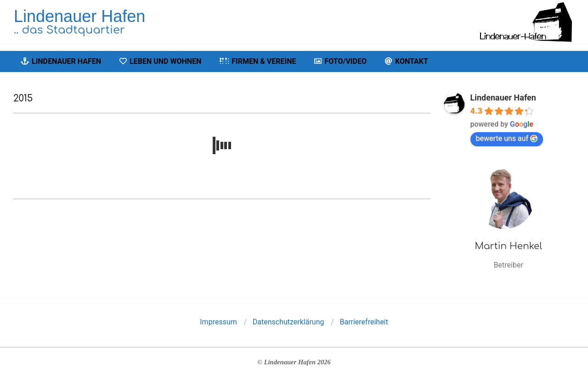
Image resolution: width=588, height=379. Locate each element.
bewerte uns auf (507, 138)
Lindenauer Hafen (503, 98)
